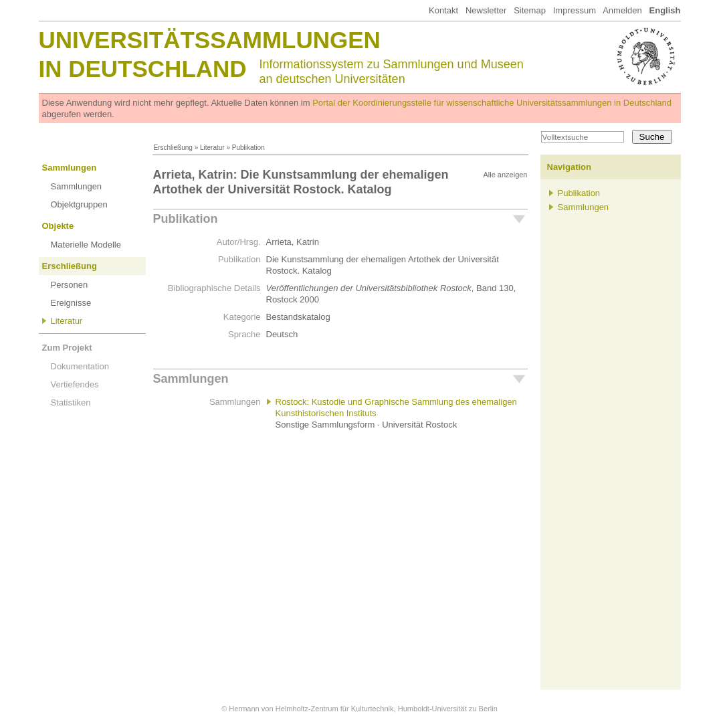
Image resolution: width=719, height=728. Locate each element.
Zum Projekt (67, 348)
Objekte (58, 226)
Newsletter (486, 10)
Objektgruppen (79, 204)
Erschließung (173, 148)
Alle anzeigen (505, 175)
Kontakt (443, 10)
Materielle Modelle (86, 245)
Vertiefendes (75, 384)
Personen (70, 285)
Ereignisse (71, 303)
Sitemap (530, 10)
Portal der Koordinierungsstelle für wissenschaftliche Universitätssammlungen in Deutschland (492, 103)
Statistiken (71, 402)
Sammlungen (70, 168)
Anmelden (622, 10)
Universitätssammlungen (210, 40)
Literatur (212, 148)
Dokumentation (80, 366)
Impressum (575, 10)
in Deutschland (143, 69)
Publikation (186, 219)
